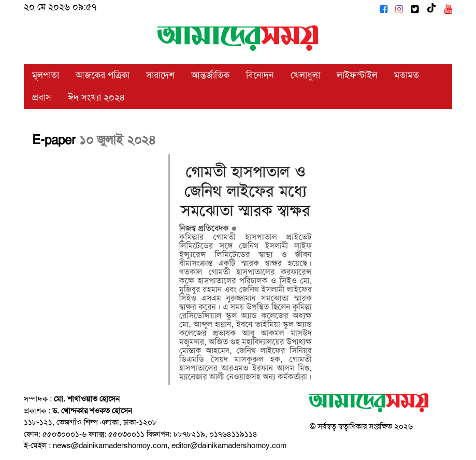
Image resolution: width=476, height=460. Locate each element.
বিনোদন (260, 75)
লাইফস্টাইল (357, 75)
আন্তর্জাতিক (210, 75)
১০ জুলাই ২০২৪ (118, 140)
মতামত (407, 75)
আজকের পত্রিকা (103, 75)
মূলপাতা (46, 75)
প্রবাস (42, 97)
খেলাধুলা (305, 75)
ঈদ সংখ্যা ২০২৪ (97, 97)
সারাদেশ (160, 75)
